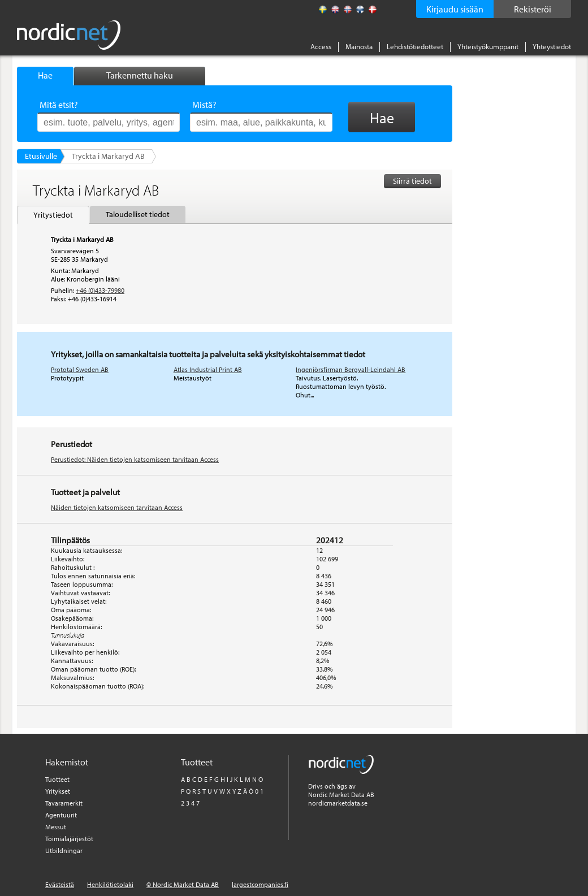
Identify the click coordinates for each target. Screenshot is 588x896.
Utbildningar (64, 850)
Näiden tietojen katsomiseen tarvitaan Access (117, 507)
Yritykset (58, 791)
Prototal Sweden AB (80, 369)
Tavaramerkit (64, 803)
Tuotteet (57, 779)
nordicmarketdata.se (338, 803)
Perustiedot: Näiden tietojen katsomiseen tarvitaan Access (135, 459)
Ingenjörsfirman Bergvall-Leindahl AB (351, 369)
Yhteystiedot (552, 46)
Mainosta (359, 46)
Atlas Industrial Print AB (208, 369)
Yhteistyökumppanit (488, 46)
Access (321, 46)
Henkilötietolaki (110, 884)
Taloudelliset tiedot (138, 214)
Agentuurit (61, 815)
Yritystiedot (53, 215)
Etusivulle (41, 156)
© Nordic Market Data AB (183, 884)
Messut (56, 827)
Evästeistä (60, 884)
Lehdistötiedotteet (415, 46)
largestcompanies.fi (260, 884)
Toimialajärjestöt (69, 839)
